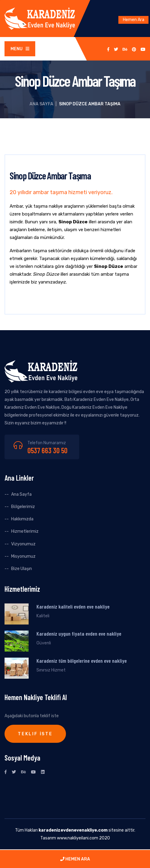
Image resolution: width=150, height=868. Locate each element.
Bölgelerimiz (23, 507)
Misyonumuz (23, 556)
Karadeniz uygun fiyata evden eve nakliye (79, 634)
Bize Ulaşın (22, 569)
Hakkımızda (22, 519)
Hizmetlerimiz (25, 531)
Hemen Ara (134, 20)
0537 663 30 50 (47, 450)
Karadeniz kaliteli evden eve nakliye (73, 606)
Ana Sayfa (41, 104)
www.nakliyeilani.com (78, 838)
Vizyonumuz (23, 544)
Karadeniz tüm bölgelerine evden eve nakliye (82, 661)
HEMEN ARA (75, 859)
